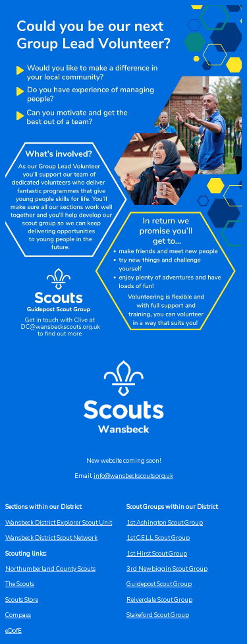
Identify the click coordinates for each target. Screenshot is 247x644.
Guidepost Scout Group (159, 584)
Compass (18, 615)
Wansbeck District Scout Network (51, 538)
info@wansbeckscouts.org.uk (133, 476)
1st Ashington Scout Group (165, 523)
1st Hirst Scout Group (157, 554)
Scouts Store (22, 600)
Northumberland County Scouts (50, 569)
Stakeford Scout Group (158, 615)
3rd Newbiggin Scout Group (167, 569)
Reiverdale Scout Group (159, 600)
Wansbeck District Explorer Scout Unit (59, 523)
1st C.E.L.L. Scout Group (158, 538)
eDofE (14, 631)
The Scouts (20, 584)
